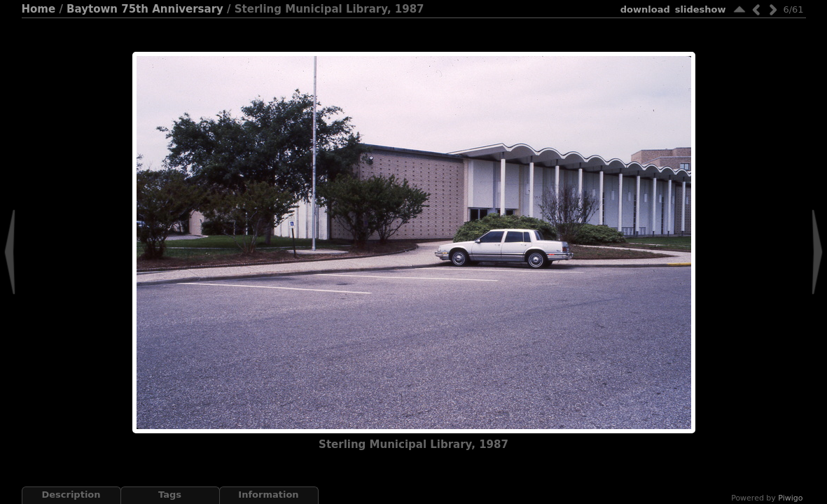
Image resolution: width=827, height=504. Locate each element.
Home (39, 9)
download (645, 9)
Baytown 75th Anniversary (145, 9)
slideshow (701, 9)
